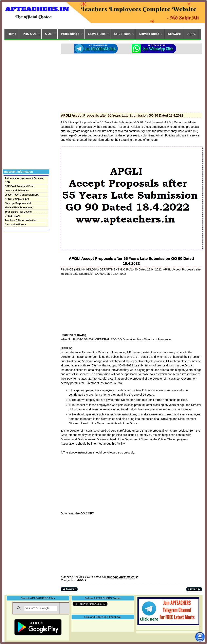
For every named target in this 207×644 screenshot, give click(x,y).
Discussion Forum (15, 225)
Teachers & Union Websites (21, 220)
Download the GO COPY (77, 513)
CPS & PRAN (12, 216)
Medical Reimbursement (19, 208)
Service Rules (149, 34)
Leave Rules (97, 34)
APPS (192, 34)
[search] (41, 608)
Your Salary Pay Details (18, 212)
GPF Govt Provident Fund (20, 186)
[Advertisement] (131, 82)
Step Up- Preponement (18, 203)
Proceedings (70, 34)
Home (12, 34)
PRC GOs (30, 34)
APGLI (81, 580)
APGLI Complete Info (17, 199)
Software (174, 34)
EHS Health (122, 34)
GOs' (49, 34)
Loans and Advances (17, 191)
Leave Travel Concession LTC (22, 195)
